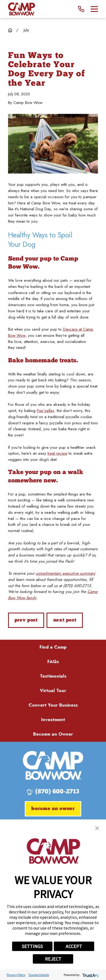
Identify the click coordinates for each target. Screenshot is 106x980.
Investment (53, 719)
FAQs (53, 661)
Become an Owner (53, 734)
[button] (97, 828)
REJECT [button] (53, 959)
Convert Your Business (53, 705)
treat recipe (57, 453)
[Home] (22, 9)
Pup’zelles (46, 411)
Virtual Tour (53, 690)
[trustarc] (90, 975)
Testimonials (53, 676)
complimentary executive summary (66, 573)
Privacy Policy (16, 975)
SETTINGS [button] (32, 946)
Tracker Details (39, 975)
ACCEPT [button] (74, 946)
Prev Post (26, 620)
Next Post (65, 620)
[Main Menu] (94, 9)
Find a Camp (53, 647)
